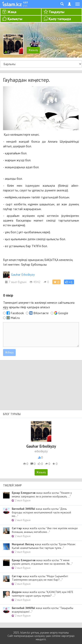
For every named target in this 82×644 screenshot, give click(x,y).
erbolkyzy (41, 451)
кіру (6, 307)
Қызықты (15, 19)
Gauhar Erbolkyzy (19, 274)
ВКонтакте (41, 313)
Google (63, 313)
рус (25, 5)
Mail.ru (15, 318)
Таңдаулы (56, 12)
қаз (26, 2)
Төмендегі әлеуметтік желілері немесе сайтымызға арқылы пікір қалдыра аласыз (39, 305)
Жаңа (12, 12)
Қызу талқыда (60, 19)
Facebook (17, 313)
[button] (69, 282)
